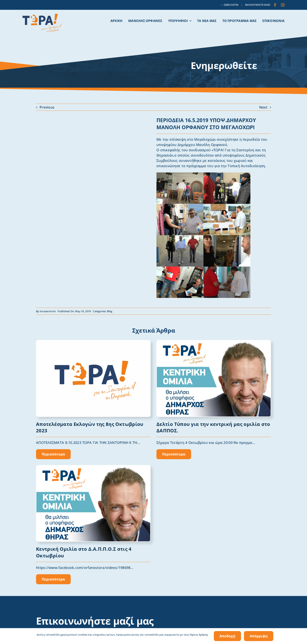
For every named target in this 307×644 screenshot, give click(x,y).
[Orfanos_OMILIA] (93, 467)
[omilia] (214, 342)
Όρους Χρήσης (199, 635)
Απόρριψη (259, 636)
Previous (47, 107)
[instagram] (283, 5)
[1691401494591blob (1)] (93, 342)
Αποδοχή (227, 636)
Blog (110, 311)
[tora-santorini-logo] (42, 15)
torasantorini (48, 311)
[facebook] (275, 5)
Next (263, 107)
